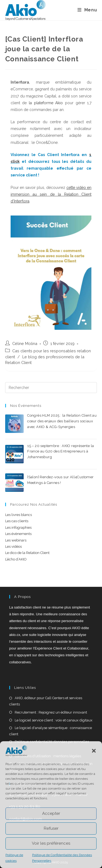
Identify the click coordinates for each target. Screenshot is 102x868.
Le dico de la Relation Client (27, 553)
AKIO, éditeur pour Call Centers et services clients (46, 701)
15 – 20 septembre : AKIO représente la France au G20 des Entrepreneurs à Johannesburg (61, 452)
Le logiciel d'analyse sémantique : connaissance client (51, 731)
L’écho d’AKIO (16, 559)
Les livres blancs (18, 515)
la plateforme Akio (46, 103)
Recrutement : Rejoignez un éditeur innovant (51, 712)
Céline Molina (25, 343)
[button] (94, 751)
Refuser (51, 828)
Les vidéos (13, 547)
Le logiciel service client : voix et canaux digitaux (54, 720)
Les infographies (18, 528)
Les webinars (16, 540)
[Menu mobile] (87, 10)
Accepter (51, 813)
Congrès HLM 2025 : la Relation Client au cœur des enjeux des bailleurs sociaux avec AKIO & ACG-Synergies (62, 421)
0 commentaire (69, 433)
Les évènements (18, 534)
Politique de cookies (14, 858)
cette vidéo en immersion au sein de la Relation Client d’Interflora (51, 194)
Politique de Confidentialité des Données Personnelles (62, 858)
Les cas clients (17, 521)
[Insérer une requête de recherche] (51, 388)
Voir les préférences (51, 843)
